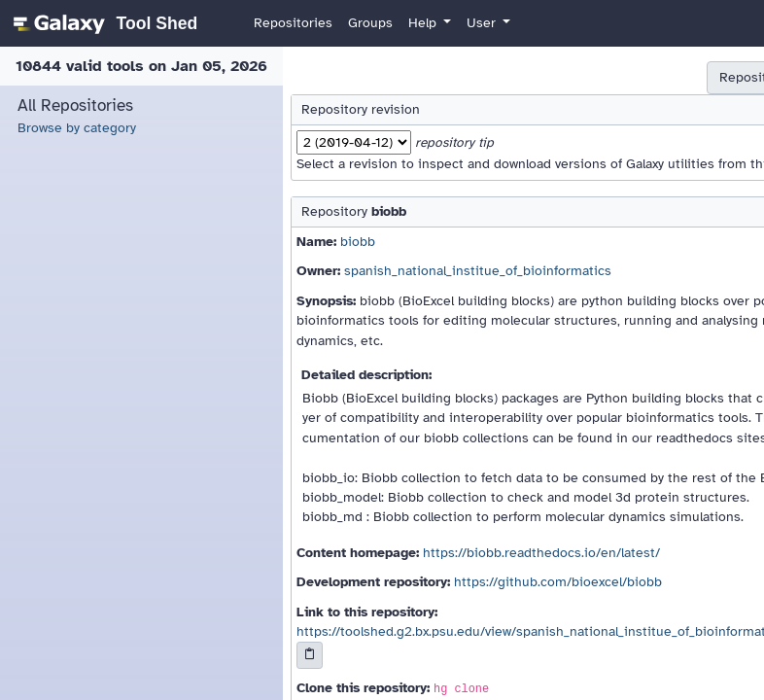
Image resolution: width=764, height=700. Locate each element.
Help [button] (424, 23)
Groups (370, 23)
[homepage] (103, 23)
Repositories (293, 23)
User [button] (483, 23)
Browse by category (77, 128)
